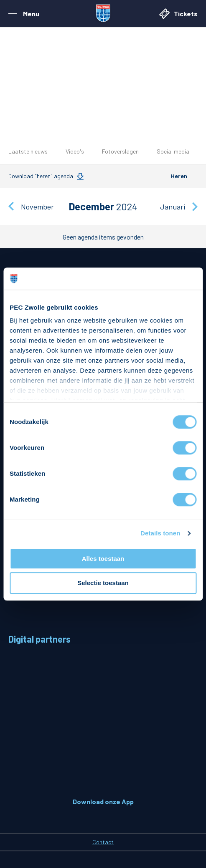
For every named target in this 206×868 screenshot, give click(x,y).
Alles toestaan (103, 559)
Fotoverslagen (120, 151)
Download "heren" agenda (41, 176)
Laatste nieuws (28, 151)
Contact (103, 842)
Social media (173, 151)
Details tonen (160, 533)
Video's (75, 151)
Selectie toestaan (103, 583)
